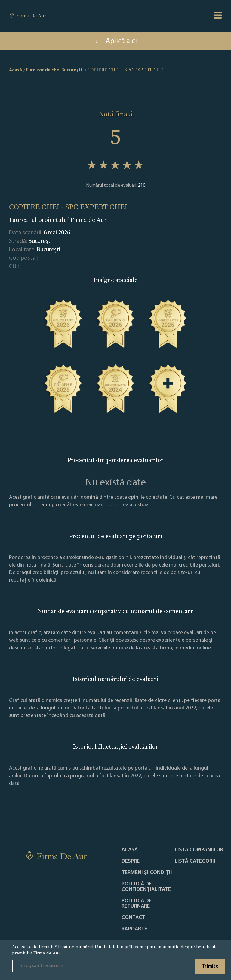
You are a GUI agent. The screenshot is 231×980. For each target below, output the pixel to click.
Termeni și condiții (147, 873)
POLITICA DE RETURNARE (137, 904)
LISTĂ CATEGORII (195, 861)
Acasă (130, 850)
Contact (133, 918)
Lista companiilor (199, 850)
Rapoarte (134, 929)
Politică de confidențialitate (146, 887)
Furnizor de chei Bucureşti (54, 70)
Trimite (210, 966)
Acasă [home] (15, 70)
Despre (131, 861)
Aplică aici (115, 41)
